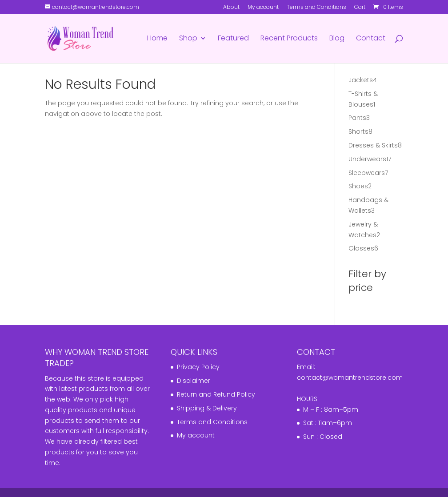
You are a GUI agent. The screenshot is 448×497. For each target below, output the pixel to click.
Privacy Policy (198, 367)
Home (157, 39)
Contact (371, 39)
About (231, 8)
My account (263, 8)
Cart (360, 8)
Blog (337, 39)
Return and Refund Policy (216, 394)
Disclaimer (194, 381)
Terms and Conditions (316, 8)
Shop (188, 39)
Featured (233, 39)
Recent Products (289, 39)
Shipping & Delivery (207, 408)
